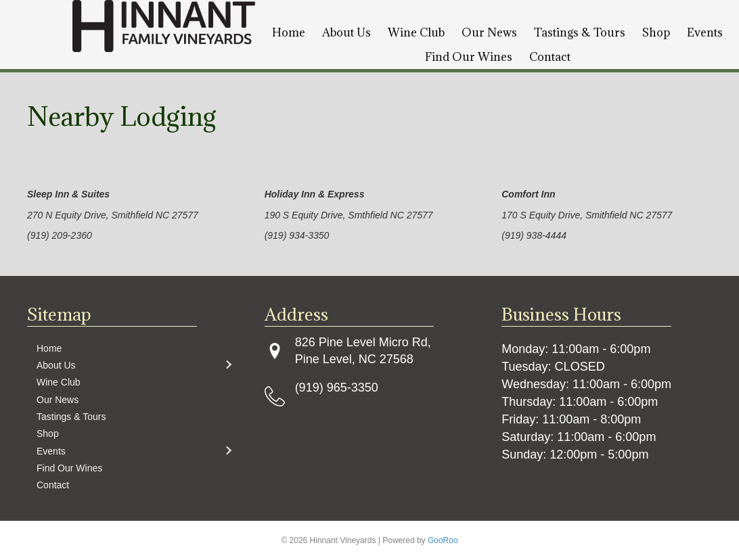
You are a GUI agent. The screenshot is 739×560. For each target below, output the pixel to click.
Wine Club (416, 32)
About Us (346, 32)
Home (289, 32)
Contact (550, 57)
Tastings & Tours (580, 32)
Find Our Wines (469, 57)
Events (705, 32)
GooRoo (443, 540)
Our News (489, 32)
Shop (656, 32)
